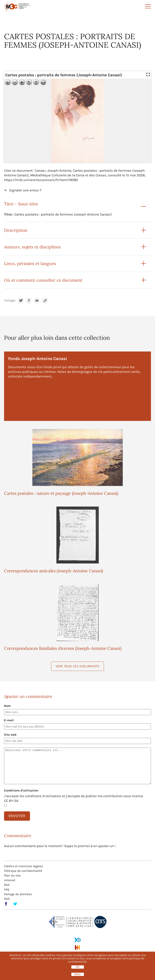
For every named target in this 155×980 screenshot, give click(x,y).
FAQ (7, 889)
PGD (7, 899)
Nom (7, 706)
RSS (7, 885)
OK (78, 967)
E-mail (9, 720)
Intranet (10, 880)
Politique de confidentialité (23, 871)
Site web (10, 735)
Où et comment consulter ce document (43, 280)
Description (16, 230)
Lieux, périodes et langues (30, 264)
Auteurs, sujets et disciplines (32, 247)
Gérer (77, 974)
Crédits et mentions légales (24, 866)
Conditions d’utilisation (21, 790)
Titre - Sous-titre (21, 204)
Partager (10, 300)
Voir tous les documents (78, 666)
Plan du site (12, 875)
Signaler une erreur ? (25, 190)
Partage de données (18, 894)
